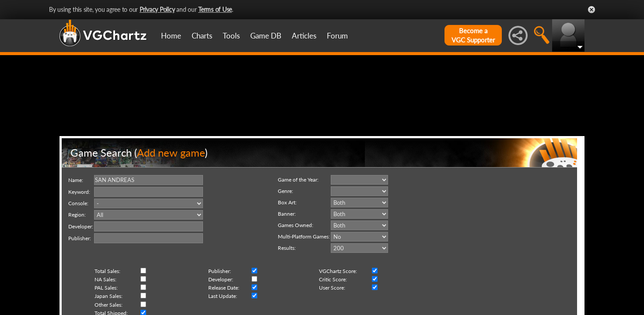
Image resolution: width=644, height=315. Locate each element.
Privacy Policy (157, 9)
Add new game (171, 194)
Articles (304, 36)
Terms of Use (215, 9)
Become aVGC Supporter (473, 35)
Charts (202, 36)
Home (171, 36)
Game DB (266, 36)
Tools (231, 36)
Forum (337, 36)
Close (591, 10)
